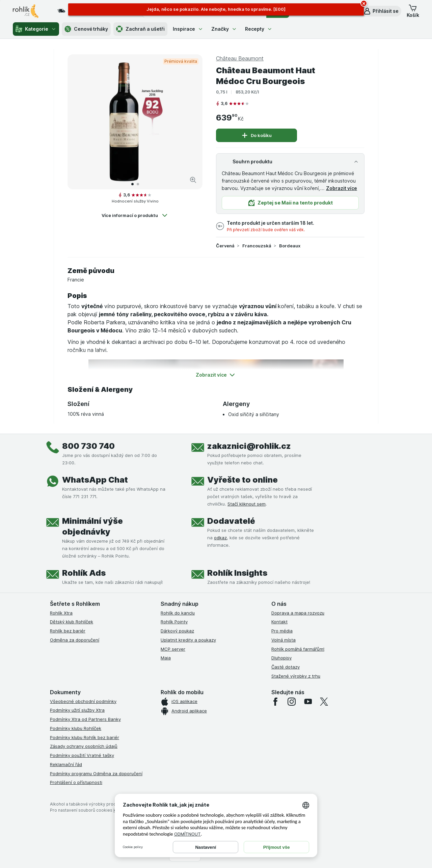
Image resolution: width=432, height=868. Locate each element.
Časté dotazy (286, 667)
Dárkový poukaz (177, 631)
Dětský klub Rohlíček (72, 622)
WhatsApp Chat (95, 480)
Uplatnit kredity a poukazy (188, 640)
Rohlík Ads (84, 573)
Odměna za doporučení (75, 640)
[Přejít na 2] (138, 184)
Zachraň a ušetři (140, 29)
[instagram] (292, 702)
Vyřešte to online (242, 480)
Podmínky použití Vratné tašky (82, 755)
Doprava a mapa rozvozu (298, 613)
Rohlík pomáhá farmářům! (298, 649)
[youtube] (308, 702)
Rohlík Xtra (61, 613)
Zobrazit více (342, 188)
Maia (166, 658)
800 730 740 (88, 446)
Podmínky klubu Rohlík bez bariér (85, 737)
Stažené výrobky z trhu (296, 676)
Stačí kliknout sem (247, 504)
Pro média (282, 631)
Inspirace (188, 29)
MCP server (173, 649)
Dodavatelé (231, 521)
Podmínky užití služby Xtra (77, 710)
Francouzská (257, 246)
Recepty (259, 29)
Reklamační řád (66, 764)
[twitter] (324, 702)
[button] (381, 11)
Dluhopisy (281, 658)
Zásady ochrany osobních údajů (84, 746)
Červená (225, 246)
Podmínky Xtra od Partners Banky (85, 719)
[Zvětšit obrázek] (193, 180)
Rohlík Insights (237, 573)
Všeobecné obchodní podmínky (83, 701)
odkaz (220, 538)
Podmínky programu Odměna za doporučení (96, 774)
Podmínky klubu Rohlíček (76, 728)
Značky (224, 29)
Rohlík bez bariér (68, 631)
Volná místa (283, 640)
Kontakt (279, 622)
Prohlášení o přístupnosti (76, 782)
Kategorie (36, 29)
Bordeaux (290, 246)
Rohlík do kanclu (178, 613)
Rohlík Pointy (174, 622)
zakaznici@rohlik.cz (249, 446)
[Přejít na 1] (132, 184)
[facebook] (275, 702)
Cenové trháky (86, 29)
